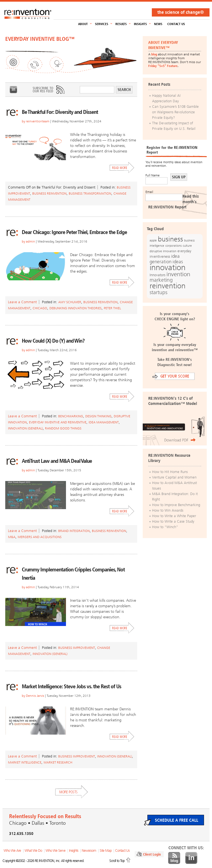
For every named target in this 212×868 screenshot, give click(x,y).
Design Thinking (98, 416)
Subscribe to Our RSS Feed (48, 90)
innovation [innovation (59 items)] (168, 267)
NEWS (158, 24)
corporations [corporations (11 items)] (173, 246)
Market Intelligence (25, 762)
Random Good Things (63, 428)
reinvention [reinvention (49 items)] (168, 286)
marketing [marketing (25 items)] (161, 280)
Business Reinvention (49, 194)
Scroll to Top (117, 861)
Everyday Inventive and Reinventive (58, 422)
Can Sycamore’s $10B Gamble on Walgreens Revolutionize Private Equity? (175, 112)
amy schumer (70, 302)
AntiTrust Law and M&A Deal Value (57, 461)
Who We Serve (55, 850)
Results (121, 24)
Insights (140, 24)
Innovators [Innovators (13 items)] (157, 275)
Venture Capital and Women (174, 477)
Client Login (152, 854)
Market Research (58, 762)
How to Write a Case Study (173, 521)
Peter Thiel (112, 308)
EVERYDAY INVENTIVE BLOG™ (40, 39)
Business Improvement (77, 648)
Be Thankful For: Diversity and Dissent (60, 112)
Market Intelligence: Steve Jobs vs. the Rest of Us (71, 686)
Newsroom (89, 850)
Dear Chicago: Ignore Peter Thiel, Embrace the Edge (74, 232)
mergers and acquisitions (40, 537)
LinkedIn (14, 90)
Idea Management (104, 422)
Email (149, 192)
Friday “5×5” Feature (163, 66)
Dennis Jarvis (35, 696)
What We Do (33, 850)
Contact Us (176, 24)
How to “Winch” (165, 527)
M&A (12, 537)
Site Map (106, 850)
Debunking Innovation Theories (75, 308)
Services (102, 24)
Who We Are (12, 850)
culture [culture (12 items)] (187, 246)
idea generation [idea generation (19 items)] (165, 259)
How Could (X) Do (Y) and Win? (53, 341)
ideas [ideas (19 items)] (178, 262)
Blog (174, 858)
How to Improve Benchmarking (176, 505)
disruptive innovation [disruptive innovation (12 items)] (163, 251)
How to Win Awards (168, 510)
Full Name (153, 175)
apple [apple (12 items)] (153, 240)
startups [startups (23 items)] (158, 292)
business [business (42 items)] (170, 239)
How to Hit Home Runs (170, 472)
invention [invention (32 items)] (178, 274)
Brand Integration (74, 531)
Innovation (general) (25, 428)
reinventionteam (38, 121)
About (83, 24)
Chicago (40, 308)
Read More (122, 168)
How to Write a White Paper (174, 516)
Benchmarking (71, 416)
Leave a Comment (22, 302)
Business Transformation (90, 194)
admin (31, 241)
